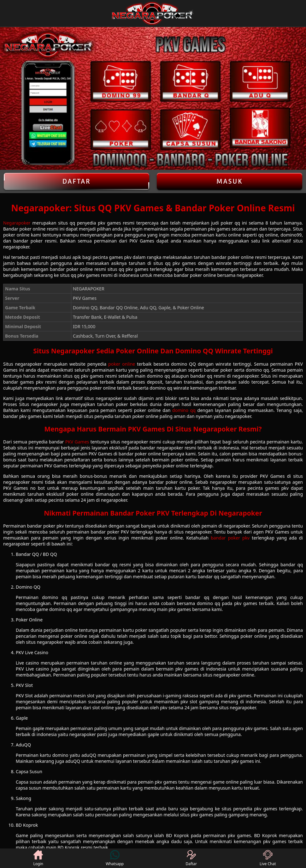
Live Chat (268, 858)
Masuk (230, 181)
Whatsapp (115, 858)
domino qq (184, 410)
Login (38, 858)
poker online (122, 364)
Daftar (76, 181)
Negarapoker (17, 223)
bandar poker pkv (230, 538)
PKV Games (77, 442)
